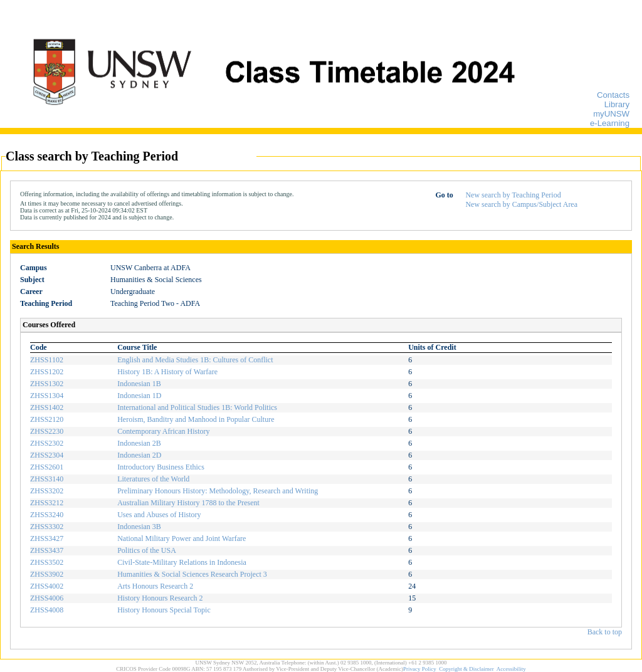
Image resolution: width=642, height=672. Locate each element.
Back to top (605, 632)
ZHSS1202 (47, 372)
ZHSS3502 (47, 562)
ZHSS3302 (47, 527)
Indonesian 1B (139, 384)
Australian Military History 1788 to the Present (188, 503)
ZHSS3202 (47, 491)
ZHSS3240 (47, 515)
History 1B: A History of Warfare (167, 372)
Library (617, 104)
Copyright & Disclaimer (466, 669)
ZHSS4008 (47, 610)
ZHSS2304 (47, 455)
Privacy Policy (420, 669)
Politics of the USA (147, 550)
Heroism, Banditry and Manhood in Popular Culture (196, 419)
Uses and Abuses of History (159, 515)
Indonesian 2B (139, 443)
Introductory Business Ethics (161, 467)
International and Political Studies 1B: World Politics (197, 407)
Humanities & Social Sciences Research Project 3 (192, 574)
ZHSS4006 (47, 598)
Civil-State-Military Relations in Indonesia (182, 562)
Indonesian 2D (139, 455)
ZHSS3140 (47, 479)
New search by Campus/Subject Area (521, 204)
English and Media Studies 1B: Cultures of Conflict (195, 360)
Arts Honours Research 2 (155, 586)
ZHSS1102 (47, 360)
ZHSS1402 (47, 407)
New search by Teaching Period (513, 195)
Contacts (613, 95)
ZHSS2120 (47, 419)
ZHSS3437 (47, 550)
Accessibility (511, 669)
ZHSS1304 (47, 396)
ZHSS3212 (47, 503)
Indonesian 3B (139, 527)
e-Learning (610, 123)
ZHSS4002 (47, 586)
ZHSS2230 (47, 431)
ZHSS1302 (47, 384)
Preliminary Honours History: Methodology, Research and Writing (218, 491)
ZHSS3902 (47, 574)
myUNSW (611, 114)
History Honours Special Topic (164, 610)
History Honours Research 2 (160, 598)
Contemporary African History (163, 431)
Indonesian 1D (139, 396)
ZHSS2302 (47, 443)
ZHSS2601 (47, 467)
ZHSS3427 (47, 538)
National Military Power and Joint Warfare (182, 538)
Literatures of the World (153, 479)
